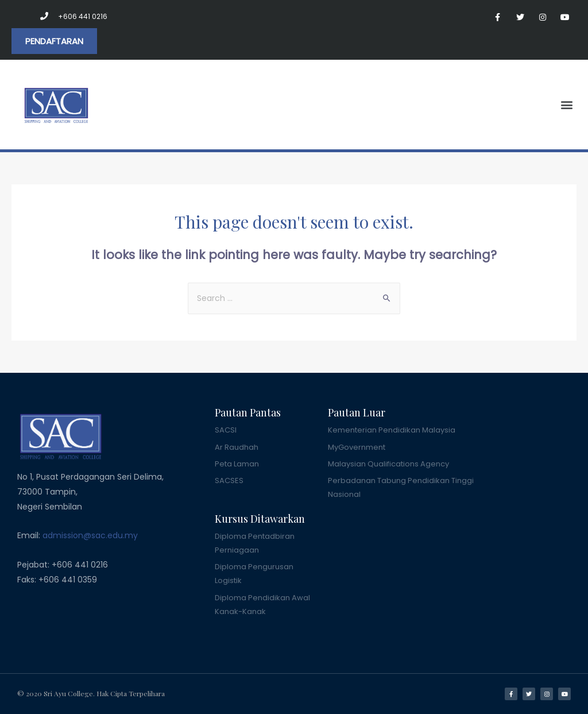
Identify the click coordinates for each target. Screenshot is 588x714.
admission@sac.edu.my (90, 535)
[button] (54, 41)
